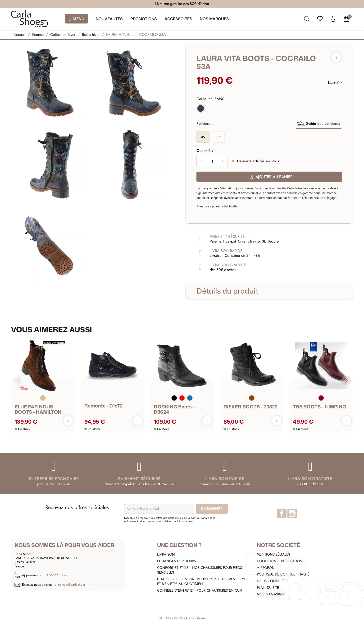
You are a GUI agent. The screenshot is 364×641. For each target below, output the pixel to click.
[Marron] (252, 398)
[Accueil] (19, 35)
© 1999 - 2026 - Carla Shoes (182, 618)
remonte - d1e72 (104, 406)
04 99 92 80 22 (56, 575)
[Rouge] (182, 398)
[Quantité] (212, 161)
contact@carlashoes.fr (73, 585)
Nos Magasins (270, 594)
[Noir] (174, 398)
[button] (346, 380)
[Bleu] (190, 398)
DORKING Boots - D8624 (174, 409)
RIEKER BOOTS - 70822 (251, 407)
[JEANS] (201, 109)
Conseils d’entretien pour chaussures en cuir (200, 590)
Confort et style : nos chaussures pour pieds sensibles (200, 570)
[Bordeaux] (321, 398)
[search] (307, 20)
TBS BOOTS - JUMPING (320, 407)
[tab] (269, 291)
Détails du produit (227, 291)
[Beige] (43, 398)
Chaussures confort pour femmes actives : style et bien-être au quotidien (202, 581)
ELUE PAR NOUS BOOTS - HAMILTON (38, 409)
